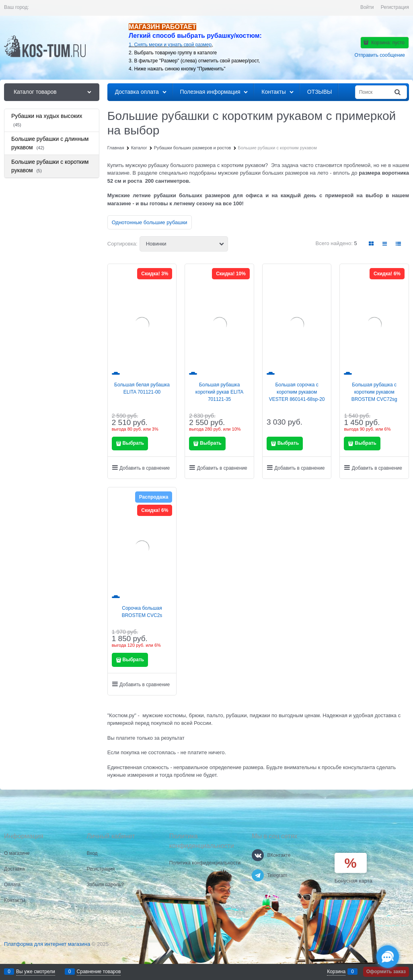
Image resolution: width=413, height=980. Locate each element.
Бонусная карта (353, 881)
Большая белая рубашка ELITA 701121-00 (142, 388)
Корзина (336, 972)
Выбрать (134, 443)
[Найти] (398, 92)
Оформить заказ (386, 972)
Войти (367, 7)
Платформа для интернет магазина (47, 944)
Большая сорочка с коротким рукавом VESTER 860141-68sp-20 (297, 392)
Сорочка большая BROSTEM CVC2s (142, 612)
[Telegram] (258, 875)
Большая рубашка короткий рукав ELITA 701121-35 (220, 392)
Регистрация (395, 7)
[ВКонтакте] (258, 855)
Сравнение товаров (99, 972)
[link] (372, 244)
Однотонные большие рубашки (150, 222)
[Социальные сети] (388, 957)
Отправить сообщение (380, 55)
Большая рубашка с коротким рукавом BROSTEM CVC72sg (374, 392)
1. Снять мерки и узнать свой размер (170, 45)
